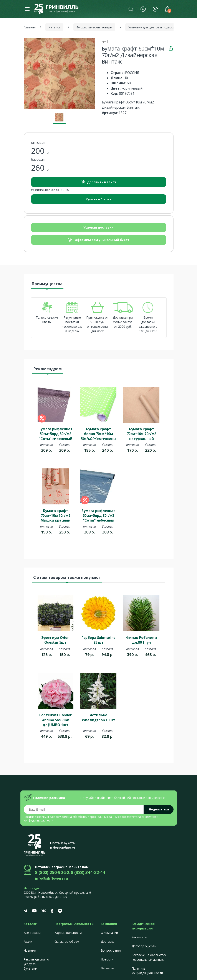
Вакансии (108, 968)
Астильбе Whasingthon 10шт (98, 717)
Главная (30, 27)
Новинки (30, 950)
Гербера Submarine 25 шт (99, 640)
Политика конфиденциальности (147, 971)
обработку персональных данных (96, 817)
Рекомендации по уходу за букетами (36, 964)
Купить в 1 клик (99, 199)
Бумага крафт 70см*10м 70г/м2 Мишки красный (55, 515)
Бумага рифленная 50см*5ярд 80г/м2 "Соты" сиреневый (55, 434)
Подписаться (159, 809)
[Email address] (84, 809)
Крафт (106, 41)
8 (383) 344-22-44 (88, 872)
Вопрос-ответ (111, 950)
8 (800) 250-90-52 (52, 872)
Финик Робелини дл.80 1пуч (142, 640)
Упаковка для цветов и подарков (152, 27)
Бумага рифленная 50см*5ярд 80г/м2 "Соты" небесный (98, 515)
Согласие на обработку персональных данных (149, 957)
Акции (28, 942)
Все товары (32, 933)
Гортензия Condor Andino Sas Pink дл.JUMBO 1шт (55, 720)
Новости (107, 959)
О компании (109, 933)
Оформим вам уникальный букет (98, 240)
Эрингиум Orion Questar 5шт (55, 640)
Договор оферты (144, 946)
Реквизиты (139, 937)
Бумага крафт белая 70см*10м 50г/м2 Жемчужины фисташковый (98, 434)
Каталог (54, 27)
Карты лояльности (68, 933)
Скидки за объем (67, 942)
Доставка (108, 942)
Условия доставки (98, 227)
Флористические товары (94, 27)
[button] (131, 9)
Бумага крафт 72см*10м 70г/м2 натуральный (142, 434)
